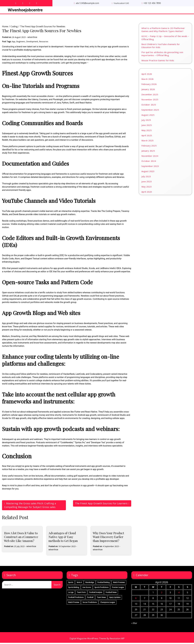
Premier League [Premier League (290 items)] (118, 589)
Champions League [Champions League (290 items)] (108, 603)
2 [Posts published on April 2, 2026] (162, 594)
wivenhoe (32, 38)
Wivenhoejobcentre (25, 10)
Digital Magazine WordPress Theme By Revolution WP (97, 640)
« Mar (134, 624)
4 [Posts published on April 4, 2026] (179, 594)
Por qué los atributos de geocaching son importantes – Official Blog (162, 55)
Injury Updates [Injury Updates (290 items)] (115, 598)
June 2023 (147, 183)
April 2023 (147, 193)
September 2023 (150, 167)
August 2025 (148, 116)
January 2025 (148, 152)
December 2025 (150, 95)
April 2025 (147, 136)
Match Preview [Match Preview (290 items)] (74, 603)
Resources (44, 43)
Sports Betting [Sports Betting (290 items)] (74, 589)
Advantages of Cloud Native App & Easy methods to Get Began (63, 538)
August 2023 (148, 172)
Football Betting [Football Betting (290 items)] (103, 584)
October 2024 (149, 162)
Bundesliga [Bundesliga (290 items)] (90, 584)
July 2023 (146, 177)
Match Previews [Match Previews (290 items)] (119, 584)
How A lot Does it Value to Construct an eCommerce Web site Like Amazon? (21, 538)
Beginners (21, 43)
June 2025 (147, 126)
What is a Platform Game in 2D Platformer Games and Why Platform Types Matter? (163, 31)
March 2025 (148, 142)
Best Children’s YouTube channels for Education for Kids (161, 47)
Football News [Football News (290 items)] (111, 594)
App (14, 43)
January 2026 (148, 90)
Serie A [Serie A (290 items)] (79, 584)
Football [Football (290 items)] (90, 598)
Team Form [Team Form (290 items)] (81, 594)
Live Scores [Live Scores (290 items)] (87, 589)
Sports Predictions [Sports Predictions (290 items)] (101, 589)
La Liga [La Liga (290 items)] (71, 594)
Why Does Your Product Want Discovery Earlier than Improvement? (108, 538)
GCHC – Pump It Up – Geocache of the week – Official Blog (165, 39)
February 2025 (149, 147)
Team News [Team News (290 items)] (101, 598)
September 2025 (150, 111)
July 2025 (146, 121)
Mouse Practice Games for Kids (158, 61)
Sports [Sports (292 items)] (71, 584)
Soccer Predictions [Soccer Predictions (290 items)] (90, 603)
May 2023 (147, 188)
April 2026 (147, 75)
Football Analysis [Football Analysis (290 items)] (96, 594)
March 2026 (148, 80)
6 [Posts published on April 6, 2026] (136, 599)
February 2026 (149, 85)
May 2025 (147, 131)
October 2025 (149, 106)
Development (32, 43)
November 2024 (150, 157)
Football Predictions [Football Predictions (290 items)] (76, 598)
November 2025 (150, 101)
